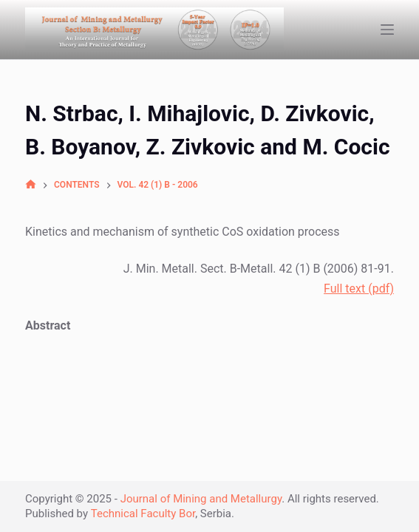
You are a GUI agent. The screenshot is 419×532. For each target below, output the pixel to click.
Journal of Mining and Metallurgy (201, 499)
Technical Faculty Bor (143, 514)
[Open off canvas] (387, 30)
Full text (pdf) (359, 289)
